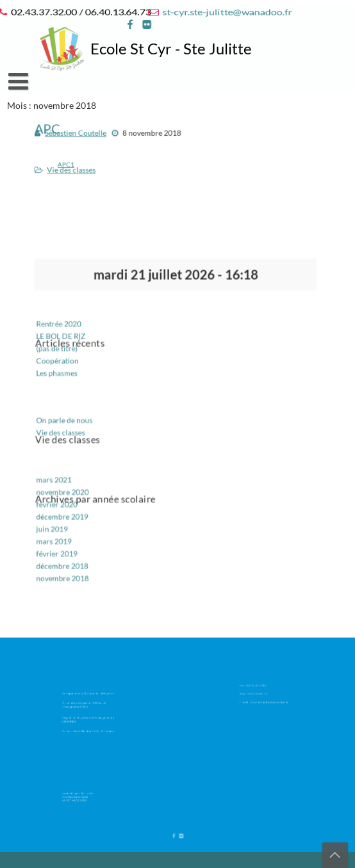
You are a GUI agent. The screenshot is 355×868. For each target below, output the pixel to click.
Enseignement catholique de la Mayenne (88, 696)
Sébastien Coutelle (83, 135)
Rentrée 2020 (68, 332)
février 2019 (66, 543)
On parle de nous (73, 420)
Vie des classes (79, 169)
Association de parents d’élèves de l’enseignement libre (86, 705)
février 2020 (66, 498)
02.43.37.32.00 (260, 686)
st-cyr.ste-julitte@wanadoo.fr (225, 12)
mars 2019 (64, 532)
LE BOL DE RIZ (70, 343)
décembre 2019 (71, 509)
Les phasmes (66, 377)
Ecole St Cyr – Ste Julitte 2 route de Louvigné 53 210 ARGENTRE (82, 795)
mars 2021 (64, 475)
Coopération (67, 366)
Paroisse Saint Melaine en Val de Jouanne (88, 726)
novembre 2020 (71, 486)
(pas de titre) (66, 354)
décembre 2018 (71, 554)
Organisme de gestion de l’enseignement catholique (88, 717)
